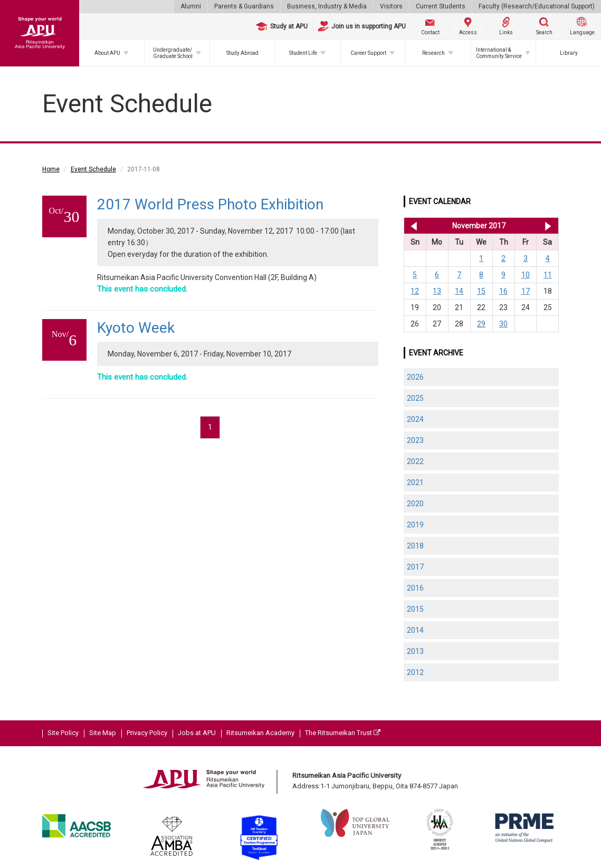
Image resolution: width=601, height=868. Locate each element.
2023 (415, 440)
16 (503, 291)
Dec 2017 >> (548, 226)
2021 (415, 483)
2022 (415, 461)
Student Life (303, 53)
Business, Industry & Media (327, 6)
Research (433, 53)
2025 (415, 398)
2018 (415, 546)
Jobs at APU (197, 733)
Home (51, 169)
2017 (415, 567)
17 (526, 291)
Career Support (368, 53)
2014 (415, 630)
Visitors (391, 6)
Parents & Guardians (244, 6)
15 (481, 291)
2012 (415, 672)
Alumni (191, 6)
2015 (415, 609)
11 (548, 275)
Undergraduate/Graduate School (173, 53)
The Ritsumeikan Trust (343, 733)
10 (526, 275)
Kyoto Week (136, 328)
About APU (107, 53)
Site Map (103, 733)
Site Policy (63, 733)
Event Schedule (93, 169)
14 (459, 291)
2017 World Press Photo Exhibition (210, 204)
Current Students (441, 6)
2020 (415, 504)
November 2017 (479, 226)
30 (503, 324)
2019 (415, 525)
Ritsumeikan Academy (260, 733)
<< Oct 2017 (412, 226)
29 (481, 324)
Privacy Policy (147, 733)
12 (415, 291)
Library (569, 53)
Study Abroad (242, 53)
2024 (415, 419)
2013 (415, 651)
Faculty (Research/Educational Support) (537, 6)
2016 (415, 588)
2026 (415, 377)
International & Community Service (499, 53)
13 (437, 291)
